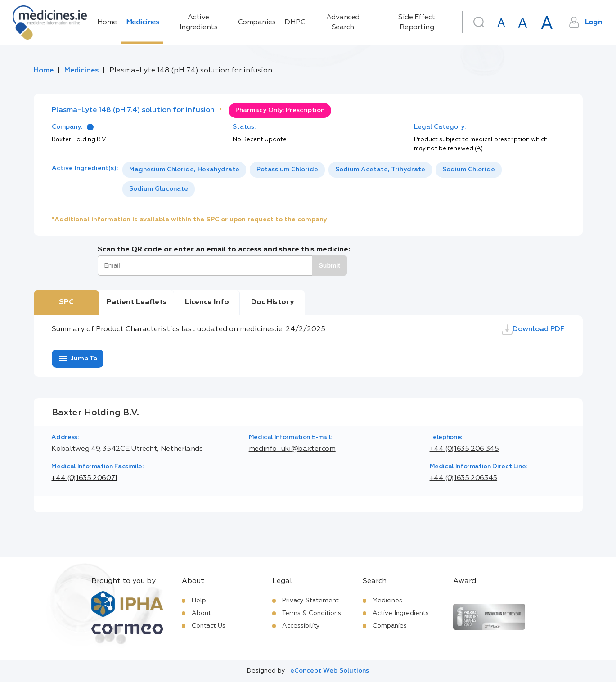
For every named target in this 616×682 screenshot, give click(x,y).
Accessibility (301, 626)
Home (107, 22)
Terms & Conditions (312, 613)
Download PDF (533, 330)
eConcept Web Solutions (330, 671)
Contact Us (209, 626)
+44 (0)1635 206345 (464, 478)
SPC (66, 302)
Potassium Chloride (287, 170)
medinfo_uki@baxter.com (292, 449)
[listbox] (344, 179)
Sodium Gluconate (159, 189)
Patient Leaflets (137, 302)
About (201, 613)
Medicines (143, 22)
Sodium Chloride (469, 170)
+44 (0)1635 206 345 (464, 449)
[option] (184, 170)
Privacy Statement (310, 601)
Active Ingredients (199, 22)
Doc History (272, 302)
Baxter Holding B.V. (79, 140)
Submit (330, 265)
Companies (257, 22)
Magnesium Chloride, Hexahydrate (184, 170)
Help (199, 601)
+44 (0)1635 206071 (84, 478)
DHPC (295, 22)
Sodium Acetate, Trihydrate (380, 170)
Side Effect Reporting (417, 22)
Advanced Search (343, 22)
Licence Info (207, 302)
